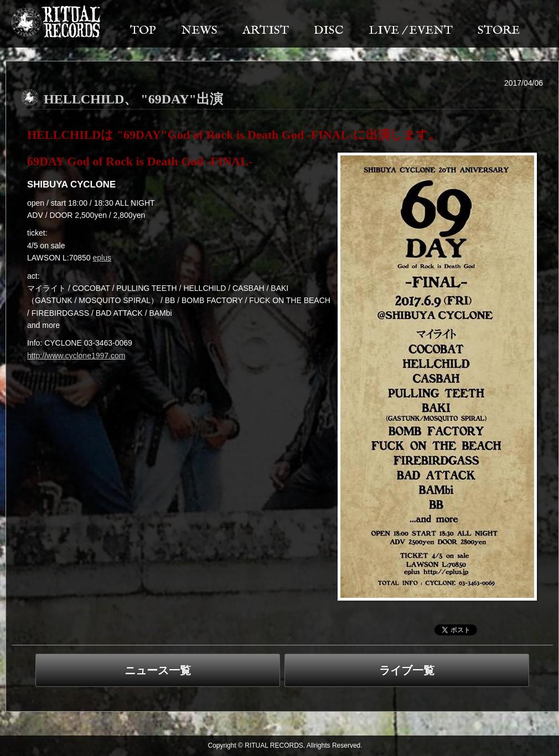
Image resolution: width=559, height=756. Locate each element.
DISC (329, 30)
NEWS (199, 30)
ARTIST (266, 30)
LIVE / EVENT (411, 30)
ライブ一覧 (407, 670)
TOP (143, 30)
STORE (499, 30)
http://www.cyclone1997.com (76, 356)
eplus (102, 258)
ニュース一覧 (158, 670)
